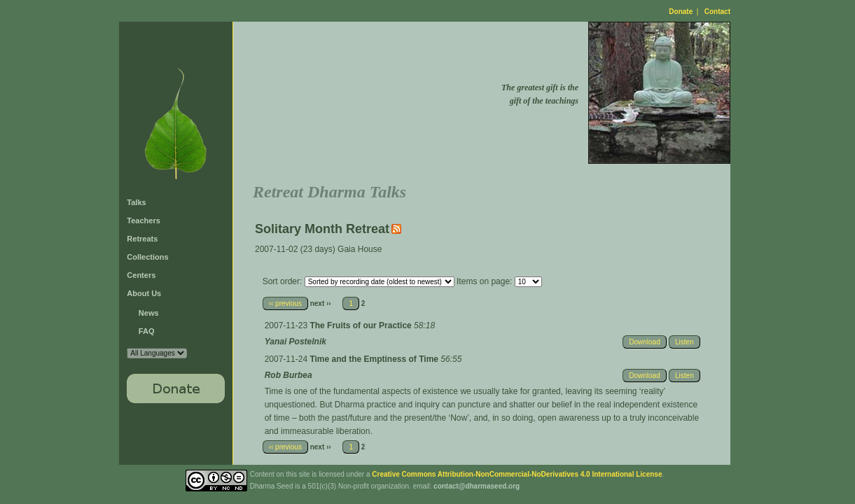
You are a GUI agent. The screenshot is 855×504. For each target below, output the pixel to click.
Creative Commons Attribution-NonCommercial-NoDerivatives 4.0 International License (517, 474)
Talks (136, 202)
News (149, 313)
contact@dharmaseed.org (477, 486)
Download (644, 342)
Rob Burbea (289, 375)
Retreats (142, 239)
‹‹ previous (285, 303)
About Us (144, 293)
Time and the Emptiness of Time (375, 359)
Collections (147, 257)
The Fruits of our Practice (362, 325)
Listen (684, 342)
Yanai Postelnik (296, 342)
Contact (717, 12)
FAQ (147, 331)
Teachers (144, 220)
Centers (141, 275)
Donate (681, 12)
